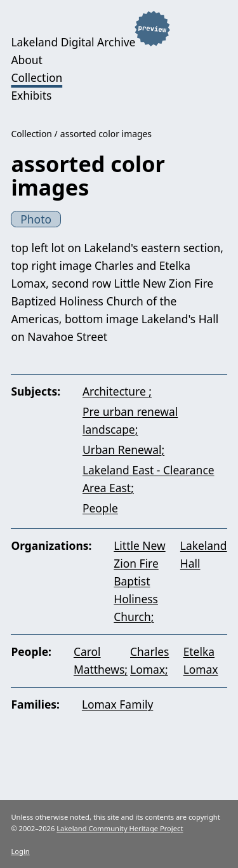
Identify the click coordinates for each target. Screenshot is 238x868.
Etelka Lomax (201, 660)
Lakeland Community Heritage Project (120, 828)
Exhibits (31, 95)
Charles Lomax (149, 660)
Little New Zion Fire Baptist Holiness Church (139, 581)
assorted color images (106, 134)
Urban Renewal (122, 450)
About (26, 60)
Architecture (116, 391)
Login (20, 851)
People (100, 508)
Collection (36, 77)
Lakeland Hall (204, 554)
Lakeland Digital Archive (73, 42)
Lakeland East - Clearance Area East (149, 479)
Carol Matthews (99, 660)
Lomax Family (117, 704)
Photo (36, 219)
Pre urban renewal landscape (130, 420)
